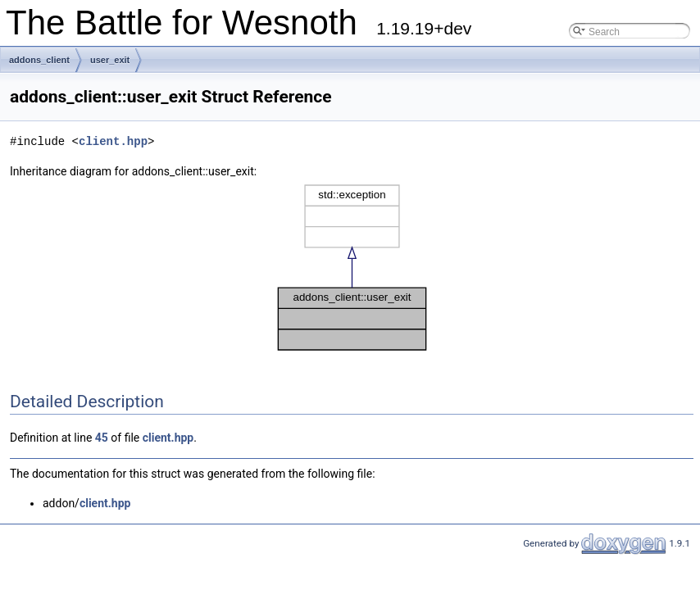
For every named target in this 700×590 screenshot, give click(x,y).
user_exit (110, 60)
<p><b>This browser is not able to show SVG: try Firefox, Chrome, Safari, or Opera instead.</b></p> (352, 268)
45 (102, 438)
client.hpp (113, 141)
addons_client (39, 60)
